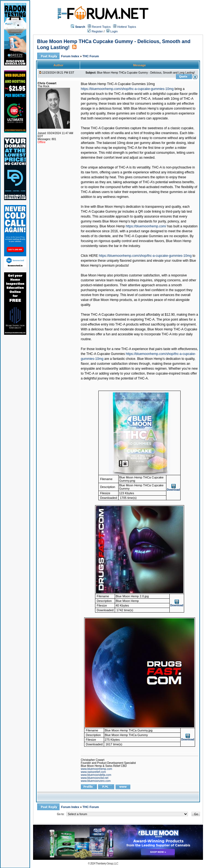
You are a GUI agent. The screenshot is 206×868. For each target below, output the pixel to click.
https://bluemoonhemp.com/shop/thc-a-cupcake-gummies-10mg (127, 89)
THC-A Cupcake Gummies (106, 354)
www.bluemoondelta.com (96, 775)
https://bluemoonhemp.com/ (146, 226)
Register (95, 31)
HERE (93, 256)
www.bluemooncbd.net (95, 778)
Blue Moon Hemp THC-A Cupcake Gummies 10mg (118, 84)
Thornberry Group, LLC (107, 864)
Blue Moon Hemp (112, 226)
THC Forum (91, 56)
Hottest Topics (127, 27)
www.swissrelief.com (93, 772)
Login (112, 31)
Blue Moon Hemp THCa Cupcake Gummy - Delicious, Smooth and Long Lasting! (146, 73)
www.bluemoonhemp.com (97, 769)
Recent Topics (101, 27)
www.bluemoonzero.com (96, 781)
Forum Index (71, 56)
